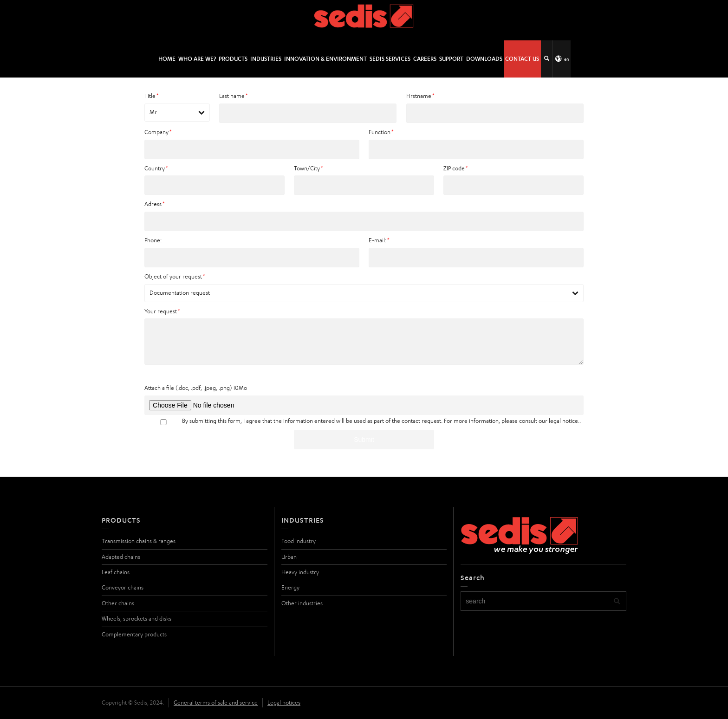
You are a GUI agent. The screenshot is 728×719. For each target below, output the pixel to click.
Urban (289, 557)
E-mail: (379, 240)
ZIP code (455, 168)
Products (233, 59)
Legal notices (284, 703)
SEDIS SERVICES (390, 59)
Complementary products (134, 634)
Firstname (420, 96)
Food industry (299, 541)
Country (156, 168)
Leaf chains (116, 572)
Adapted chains (121, 557)
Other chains (118, 603)
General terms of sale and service (216, 703)
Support (451, 59)
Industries (266, 59)
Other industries (302, 603)
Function (381, 132)
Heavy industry (300, 572)
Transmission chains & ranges (139, 541)
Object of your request (174, 276)
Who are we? (197, 59)
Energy (290, 587)
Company (158, 132)
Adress (154, 204)
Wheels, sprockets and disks (136, 619)
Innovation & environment (325, 59)
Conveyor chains (123, 587)
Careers (425, 59)
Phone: (153, 240)
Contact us (522, 59)
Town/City (308, 168)
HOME (167, 59)
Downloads (484, 59)
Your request (162, 311)
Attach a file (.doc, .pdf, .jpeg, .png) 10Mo (196, 388)
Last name (233, 96)
